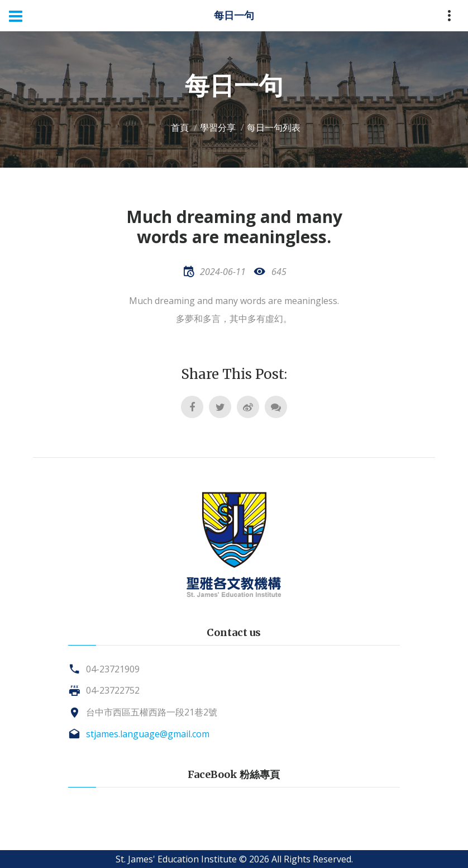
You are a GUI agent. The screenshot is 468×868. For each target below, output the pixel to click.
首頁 (180, 127)
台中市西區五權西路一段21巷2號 (152, 712)
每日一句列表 (274, 127)
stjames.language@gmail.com (148, 734)
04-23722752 (113, 690)
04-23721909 (113, 669)
